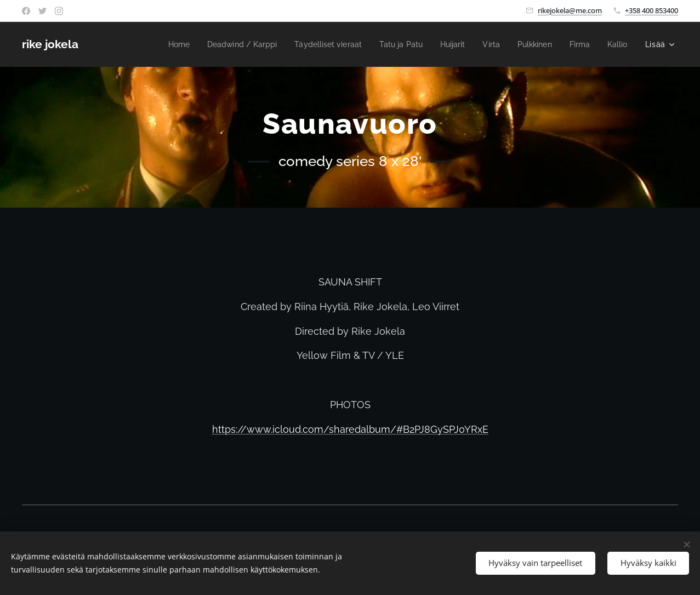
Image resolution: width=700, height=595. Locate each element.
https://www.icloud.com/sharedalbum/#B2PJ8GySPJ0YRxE (350, 429)
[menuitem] (154, 44)
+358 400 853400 (651, 10)
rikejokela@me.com (570, 10)
